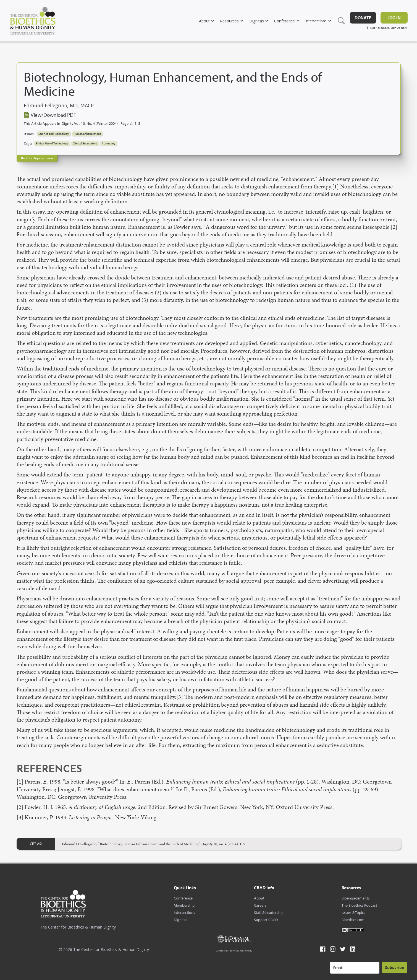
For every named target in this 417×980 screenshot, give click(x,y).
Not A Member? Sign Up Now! (389, 28)
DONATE (363, 18)
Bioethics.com (353, 920)
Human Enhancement (87, 134)
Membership (184, 905)
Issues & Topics (353, 912)
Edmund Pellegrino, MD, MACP (59, 106)
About (259, 898)
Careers (260, 905)
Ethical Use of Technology (52, 143)
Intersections (184, 912)
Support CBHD (266, 920)
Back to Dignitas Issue (37, 158)
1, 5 (137, 123)
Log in (394, 18)
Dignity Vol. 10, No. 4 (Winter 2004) (90, 123)
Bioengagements (356, 898)
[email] (355, 968)
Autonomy (108, 143)
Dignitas (181, 920)
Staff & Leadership (269, 912)
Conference (183, 898)
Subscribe (395, 967)
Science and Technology (54, 134)
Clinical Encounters (85, 143)
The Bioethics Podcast (359, 905)
